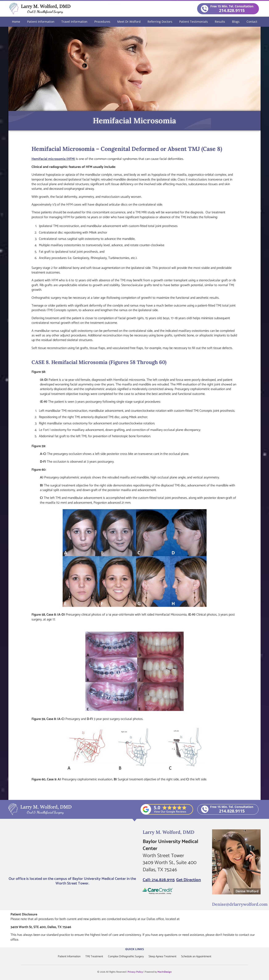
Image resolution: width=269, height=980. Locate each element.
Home (16, 21)
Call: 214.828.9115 (159, 880)
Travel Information (74, 21)
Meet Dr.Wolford (129, 21)
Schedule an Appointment (198, 956)
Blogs (236, 21)
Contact (252, 21)
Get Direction (189, 880)
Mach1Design (165, 972)
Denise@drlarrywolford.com (237, 904)
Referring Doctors (160, 21)
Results (220, 21)
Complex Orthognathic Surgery (126, 956)
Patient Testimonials (194, 21)
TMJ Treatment (93, 956)
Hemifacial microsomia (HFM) (53, 159)
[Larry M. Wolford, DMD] (72, 851)
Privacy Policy (135, 972)
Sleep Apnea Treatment (164, 956)
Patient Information (41, 21)
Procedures (102, 21)
